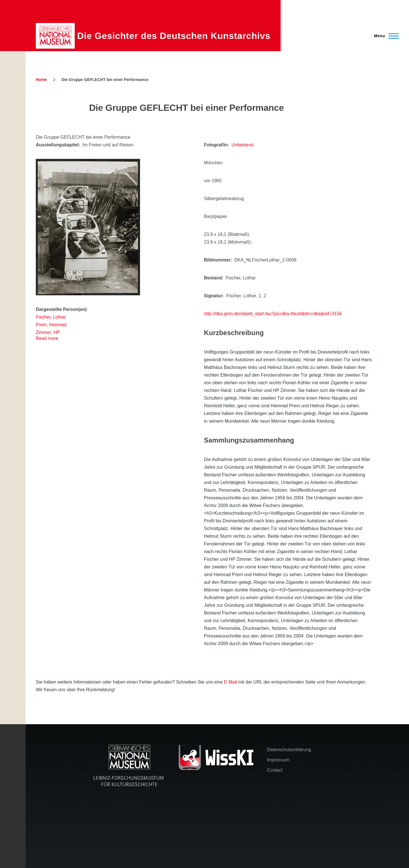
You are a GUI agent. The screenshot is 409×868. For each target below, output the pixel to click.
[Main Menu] (385, 36)
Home (41, 80)
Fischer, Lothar (51, 317)
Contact (275, 770)
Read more (47, 338)
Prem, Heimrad (51, 325)
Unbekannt (242, 145)
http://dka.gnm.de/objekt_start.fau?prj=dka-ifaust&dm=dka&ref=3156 (273, 314)
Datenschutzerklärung (289, 750)
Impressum (278, 760)
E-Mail (230, 682)
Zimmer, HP (48, 332)
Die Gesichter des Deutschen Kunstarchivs (174, 36)
